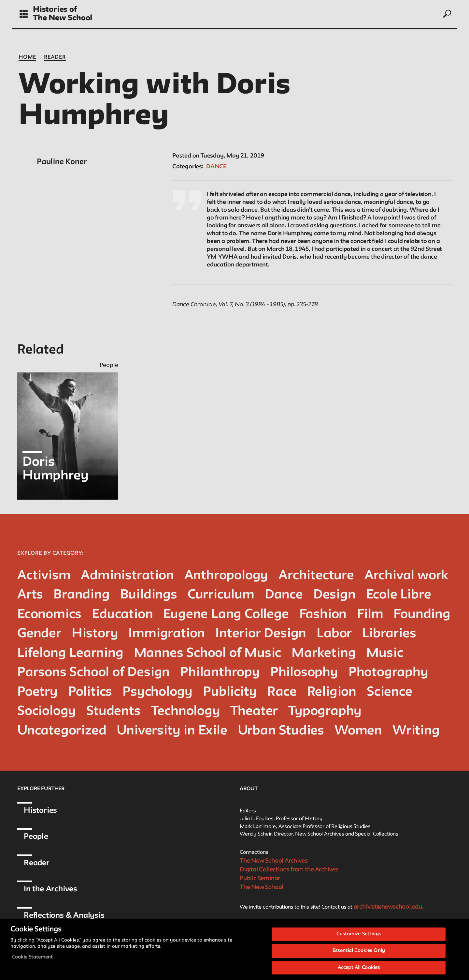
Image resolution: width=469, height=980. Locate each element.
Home (27, 57)
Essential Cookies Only (359, 957)
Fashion (323, 615)
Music (384, 653)
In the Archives (50, 889)
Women (358, 731)
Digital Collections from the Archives (289, 870)
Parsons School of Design (93, 673)
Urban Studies (281, 731)
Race (282, 692)
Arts (30, 595)
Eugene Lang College (226, 615)
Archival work (406, 576)
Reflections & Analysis (64, 916)
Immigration (167, 634)
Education (122, 615)
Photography (388, 673)
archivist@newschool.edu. (389, 907)
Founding (422, 615)
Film (370, 615)
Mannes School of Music (208, 653)
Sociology (47, 711)
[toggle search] (447, 14)
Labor (334, 634)
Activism (44, 576)
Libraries (389, 634)
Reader (55, 57)
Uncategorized (62, 731)
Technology (186, 711)
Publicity (230, 692)
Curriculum (221, 595)
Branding (81, 595)
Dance (216, 167)
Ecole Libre (399, 595)
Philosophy (304, 673)
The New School (63, 18)
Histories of (55, 10)
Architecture (316, 576)
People (36, 837)
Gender (39, 634)
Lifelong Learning (70, 653)
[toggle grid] (24, 14)
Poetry (37, 692)
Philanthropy (220, 673)
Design (334, 595)
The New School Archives (274, 861)
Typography (325, 711)
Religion (332, 692)
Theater (254, 711)
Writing (416, 731)
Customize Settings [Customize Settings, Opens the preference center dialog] (359, 940)
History (95, 634)
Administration (127, 576)
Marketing (324, 653)
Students (113, 711)
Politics (90, 692)
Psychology (157, 692)
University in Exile (172, 731)
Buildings (149, 595)
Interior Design (261, 634)
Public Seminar (260, 879)
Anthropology (226, 576)
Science (390, 692)
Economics (49, 615)
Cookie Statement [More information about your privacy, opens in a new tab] (32, 963)
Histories (40, 811)
